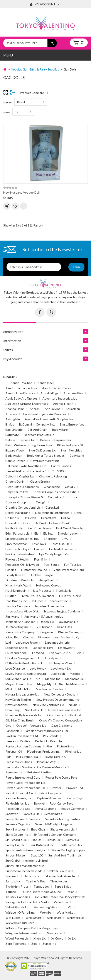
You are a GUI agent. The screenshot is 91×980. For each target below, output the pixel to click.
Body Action (14, 455)
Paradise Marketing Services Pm (46, 731)
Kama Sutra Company (20, 632)
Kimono (28, 637)
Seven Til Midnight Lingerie (54, 824)
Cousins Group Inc (18, 502)
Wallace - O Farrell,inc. (20, 912)
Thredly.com (58, 881)
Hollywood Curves (49, 585)
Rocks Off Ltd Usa (18, 809)
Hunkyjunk (64, 590)
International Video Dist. (22, 611)
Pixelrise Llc (73, 751)
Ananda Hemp (15, 409)
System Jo (12, 876)
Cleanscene (52, 487)
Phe (49, 746)
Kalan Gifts (64, 627)
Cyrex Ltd (52, 507)
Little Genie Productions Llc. (25, 663)
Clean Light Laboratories (22, 487)
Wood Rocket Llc (17, 938)
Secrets (35, 819)
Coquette (55, 497)
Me (38, 679)
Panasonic (12, 731)
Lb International (16, 653)
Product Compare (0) (34, 93)
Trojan (70, 892)
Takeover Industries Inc (60, 876)
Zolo (34, 944)
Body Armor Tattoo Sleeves (46, 455)
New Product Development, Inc (57, 700)
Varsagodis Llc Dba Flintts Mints (27, 902)
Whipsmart (54, 918)
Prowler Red (75, 788)
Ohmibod (75, 715)
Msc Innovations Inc (50, 689)
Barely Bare (60, 430)
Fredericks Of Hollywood (22, 565)
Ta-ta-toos (32, 876)
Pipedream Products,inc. (44, 751)
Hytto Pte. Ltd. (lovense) (37, 596)
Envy (65, 539)
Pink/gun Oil (14, 751)
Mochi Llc (25, 689)
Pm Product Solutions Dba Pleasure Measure (36, 767)
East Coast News (39, 528)
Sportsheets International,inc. (26, 850)
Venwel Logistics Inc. (48, 907)
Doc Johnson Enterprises (52, 513)
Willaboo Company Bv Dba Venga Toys (32, 928)
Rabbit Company (50, 793)
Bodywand (77, 455)
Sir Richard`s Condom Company (55, 835)
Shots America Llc (62, 829)
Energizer (50, 539)
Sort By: (8, 102)
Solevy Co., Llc (15, 845)
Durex (26, 523)
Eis (36, 533)
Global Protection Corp (68, 570)
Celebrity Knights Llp (20, 476)
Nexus (73, 705)
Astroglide (13, 419)
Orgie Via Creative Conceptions (61, 720)
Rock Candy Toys (61, 803)
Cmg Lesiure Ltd (17, 492)
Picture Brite (66, 746)
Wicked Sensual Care (20, 923)
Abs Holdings (50, 393)
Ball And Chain (37, 430)
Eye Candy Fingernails (54, 554)
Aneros (35, 409)
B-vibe (10, 424)
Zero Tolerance (16, 944)
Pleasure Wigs (47, 762)
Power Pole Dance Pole (61, 777)
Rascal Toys (75, 798)
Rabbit (10, 793)
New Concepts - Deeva (60, 694)
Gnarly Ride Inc (16, 575)
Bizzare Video (15, 450)
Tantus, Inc (13, 881)
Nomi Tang (13, 710)
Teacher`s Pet (35, 881)
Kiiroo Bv (12, 637)
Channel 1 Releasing (53, 476)
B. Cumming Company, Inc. (37, 424)
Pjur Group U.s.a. (27, 757)
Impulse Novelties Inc (50, 606)
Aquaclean (73, 409)
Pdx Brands (51, 736)
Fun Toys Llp (73, 565)
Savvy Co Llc (31, 814)
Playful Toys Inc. (55, 757)
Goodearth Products (20, 580)
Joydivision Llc (68, 622)
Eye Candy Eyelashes (20, 554)
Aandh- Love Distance (20, 393)
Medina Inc (53, 679)
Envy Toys (39, 544)
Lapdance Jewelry (28, 642)
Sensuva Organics (18, 824)
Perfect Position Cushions (23, 746)
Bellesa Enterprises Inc (56, 440)
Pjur (8, 757)
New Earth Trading (18, 700)
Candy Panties (61, 466)
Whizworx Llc (75, 918)
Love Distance (15, 668)
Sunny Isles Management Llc (25, 866)
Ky (77, 637)
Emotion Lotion (68, 533)
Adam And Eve (73, 393)
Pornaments (14, 772)
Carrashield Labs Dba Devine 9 (26, 471)
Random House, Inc (19, 798)
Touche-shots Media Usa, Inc (41, 892)
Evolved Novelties (61, 549)
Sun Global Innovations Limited (27, 860)
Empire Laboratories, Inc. (22, 539)
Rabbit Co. (26, 793)
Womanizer (55, 933)
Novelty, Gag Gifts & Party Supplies (35, 69)
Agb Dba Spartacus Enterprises (27, 404)
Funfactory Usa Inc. (34, 570)
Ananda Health (63, 404)
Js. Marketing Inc (17, 627)
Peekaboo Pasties (18, 741)
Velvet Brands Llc (17, 907)
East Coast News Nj (70, 528)
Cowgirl (41, 502)
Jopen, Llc (47, 622)
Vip (70, 907)
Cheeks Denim (15, 481)
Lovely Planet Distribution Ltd (26, 674)
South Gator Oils (70, 845)
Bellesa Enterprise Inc (20, 440)
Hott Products (41, 590)
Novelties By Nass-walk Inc (24, 715)
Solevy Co (72, 840)
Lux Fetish (58, 674)
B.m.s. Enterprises (72, 424)
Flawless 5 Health (17, 559)
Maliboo (75, 674)
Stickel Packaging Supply (68, 850)
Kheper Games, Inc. (71, 632)
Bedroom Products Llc (39, 435)
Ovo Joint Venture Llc (31, 725)
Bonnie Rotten (15, 461)
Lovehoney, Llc (61, 668)
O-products (55, 715)
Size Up (37, 840)
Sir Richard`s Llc (16, 840)
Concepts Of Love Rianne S (24, 497)
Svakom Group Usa (60, 871)
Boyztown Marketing (45, 461)
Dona (78, 513)
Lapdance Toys (43, 648)
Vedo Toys (61, 902)
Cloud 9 (70, 487)
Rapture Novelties (49, 798)
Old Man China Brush (20, 720)
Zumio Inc (49, 944)
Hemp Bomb (47, 580)
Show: (7, 112)
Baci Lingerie (14, 430)
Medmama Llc (74, 679)
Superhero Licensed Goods (24, 871)
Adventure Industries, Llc (60, 398)
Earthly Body (14, 528)
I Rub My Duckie (70, 596)
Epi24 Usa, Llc (60, 544)
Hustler (11, 596)
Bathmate (12, 435)
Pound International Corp (23, 777)
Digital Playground (18, 513)
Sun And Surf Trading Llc (65, 855)
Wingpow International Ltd (24, 933)
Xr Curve (57, 938)
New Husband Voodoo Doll (21, 192)
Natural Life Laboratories (22, 694)
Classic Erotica (40, 481)
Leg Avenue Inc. (60, 653)
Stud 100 (37, 855)
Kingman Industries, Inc (54, 637)
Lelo (79, 653)
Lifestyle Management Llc (23, 658)
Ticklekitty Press (17, 886)
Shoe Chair (38, 829)
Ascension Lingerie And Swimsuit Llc (47, 414)
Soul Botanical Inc (42, 845)
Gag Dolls (70, 69)
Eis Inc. (48, 533)
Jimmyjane (12, 616)
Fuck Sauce (52, 565)
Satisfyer (12, 814)
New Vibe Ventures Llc (48, 705)
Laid (8, 642)
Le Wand (38, 653)
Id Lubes (38, 601)
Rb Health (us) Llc (17, 803)
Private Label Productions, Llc (25, 788)
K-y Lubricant (43, 627)
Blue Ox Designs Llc (42, 450)
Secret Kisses (15, 819)
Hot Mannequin (16, 590)
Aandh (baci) (46, 383)
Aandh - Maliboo (21, 383)
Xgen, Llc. (40, 938)
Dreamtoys (49, 518)
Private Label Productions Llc (25, 783)
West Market (66, 912)
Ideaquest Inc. (58, 601)
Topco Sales (63, 886)
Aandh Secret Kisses (56, 388)
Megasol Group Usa (19, 684)
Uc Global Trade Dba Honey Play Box (60, 897)
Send (76, 267)
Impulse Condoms (18, 606)
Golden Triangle (42, 575)
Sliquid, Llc (54, 840)
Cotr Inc (72, 497)
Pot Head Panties (39, 772)
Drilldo (66, 518)
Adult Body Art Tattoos (21, 398)
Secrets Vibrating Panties (63, 819)
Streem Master (16, 855)
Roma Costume (46, 809)
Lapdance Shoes (17, 648)
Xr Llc (72, 938)
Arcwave (11, 414)
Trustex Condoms (18, 897)
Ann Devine (53, 409)
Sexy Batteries (15, 829)
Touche (11, 892)
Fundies (11, 570)
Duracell (11, 523)
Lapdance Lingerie (57, 642)
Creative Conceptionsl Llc (23, 507)
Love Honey (38, 668)
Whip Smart (33, 918)
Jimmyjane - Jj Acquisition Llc (44, 616)
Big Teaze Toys (42, 445)
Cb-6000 (58, 471)
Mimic (9, 689)
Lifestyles (52, 658)
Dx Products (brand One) (52, 523)
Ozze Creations (62, 725)
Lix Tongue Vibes (61, 663)
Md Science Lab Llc (18, 679)
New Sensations (17, 705)
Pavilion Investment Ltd (22, 736)
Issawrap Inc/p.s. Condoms (62, 611)
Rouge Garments (73, 809)
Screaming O (53, 814)
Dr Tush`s (12, 518)
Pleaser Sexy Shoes (19, 762)
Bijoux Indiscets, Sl (70, 445)
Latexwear (65, 648)
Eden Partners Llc (17, 533)
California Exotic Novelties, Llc (26, 466)
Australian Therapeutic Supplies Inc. (50, 419)
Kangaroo (46, 632)
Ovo (8, 725)
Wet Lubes (13, 918)
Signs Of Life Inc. (17, 835)
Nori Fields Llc (34, 710)
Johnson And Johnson (20, 622)
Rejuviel (39, 803)
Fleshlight (41, 559)
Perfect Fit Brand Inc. (50, 741)
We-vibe (46, 912)
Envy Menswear (16, 544)
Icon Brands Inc (16, 601)
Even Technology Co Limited (25, 549)
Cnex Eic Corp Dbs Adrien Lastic (55, 492)
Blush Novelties (71, 450)
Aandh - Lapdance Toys (21, 388)
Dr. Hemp (30, 518)
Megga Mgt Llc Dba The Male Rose (61, 684)
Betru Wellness (16, 445)
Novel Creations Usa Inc (65, 710)
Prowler (56, 788)
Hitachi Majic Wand (18, 585)
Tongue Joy (41, 886)
